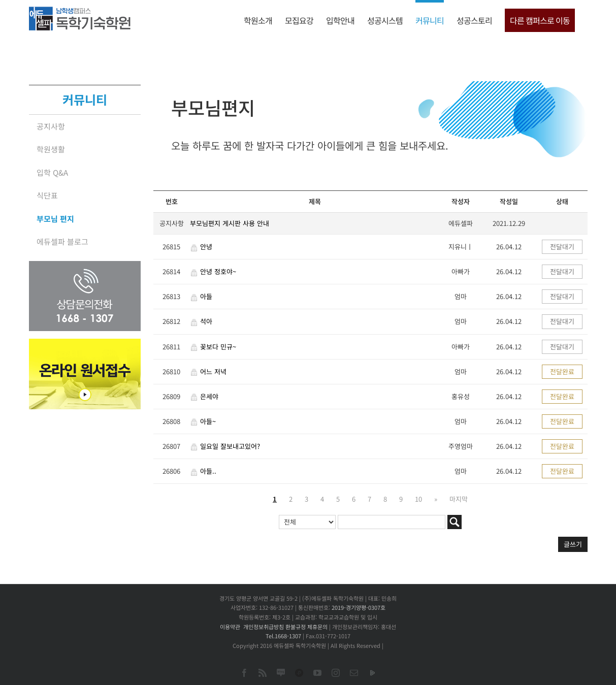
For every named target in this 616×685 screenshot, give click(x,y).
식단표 (47, 195)
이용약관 (230, 627)
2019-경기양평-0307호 (359, 607)
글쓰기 (573, 544)
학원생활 (51, 149)
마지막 (459, 499)
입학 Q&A (52, 172)
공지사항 (51, 126)
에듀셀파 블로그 (62, 241)
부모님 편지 (55, 219)
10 (418, 499)
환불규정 (296, 627)
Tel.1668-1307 (283, 636)
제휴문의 (317, 627)
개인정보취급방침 (264, 627)
